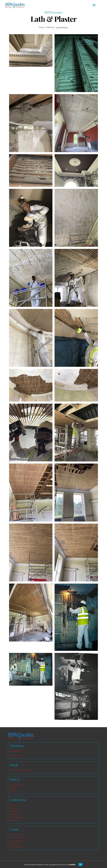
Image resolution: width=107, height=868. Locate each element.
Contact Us (15, 820)
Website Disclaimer (18, 841)
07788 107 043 (16, 756)
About (12, 805)
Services (13, 808)
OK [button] (81, 864)
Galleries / (51, 27)
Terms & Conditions (18, 838)
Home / (42, 27)
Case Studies (15, 811)
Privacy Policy (16, 835)
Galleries (13, 814)
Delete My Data (16, 847)
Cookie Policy (15, 844)
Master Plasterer (17, 817)
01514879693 (16, 751)
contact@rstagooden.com (21, 770)
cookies (72, 864)
